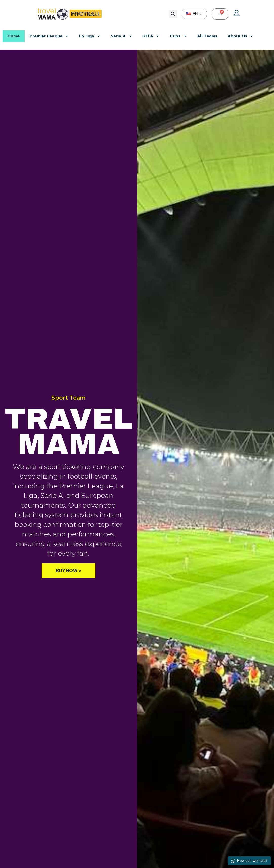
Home (14, 36)
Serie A (122, 36)
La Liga (90, 36)
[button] (173, 14)
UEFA (151, 36)
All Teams (207, 36)
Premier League (49, 36)
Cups (178, 36)
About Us (241, 36)
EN (192, 14)
